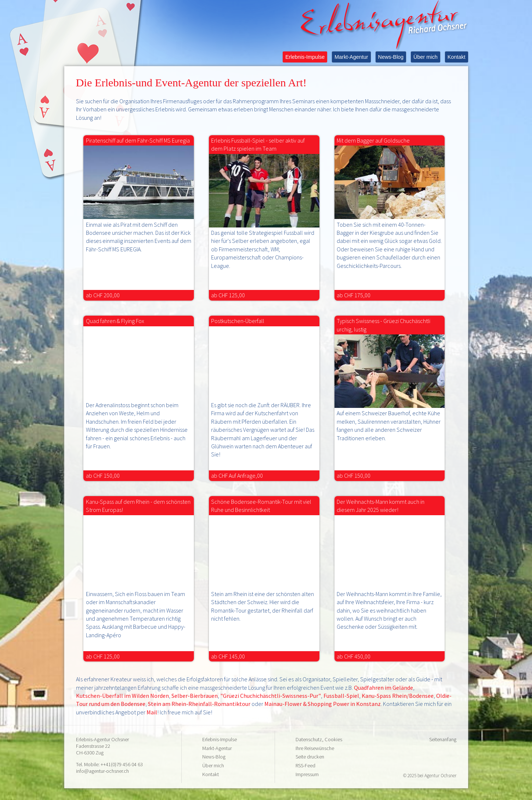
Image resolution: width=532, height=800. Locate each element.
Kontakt (457, 57)
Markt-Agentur (351, 57)
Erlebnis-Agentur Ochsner (102, 739)
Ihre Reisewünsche (315, 748)
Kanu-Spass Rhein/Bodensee (398, 696)
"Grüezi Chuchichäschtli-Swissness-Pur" (271, 696)
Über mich (426, 57)
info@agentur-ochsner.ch (102, 771)
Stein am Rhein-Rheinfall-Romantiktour (200, 704)
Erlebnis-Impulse (305, 57)
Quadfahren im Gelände (383, 688)
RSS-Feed (305, 765)
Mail (152, 712)
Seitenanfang (443, 739)
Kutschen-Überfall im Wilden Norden (122, 696)
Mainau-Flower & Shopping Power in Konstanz (323, 704)
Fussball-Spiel (341, 696)
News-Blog (391, 57)
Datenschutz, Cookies (319, 739)
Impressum (307, 774)
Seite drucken (310, 757)
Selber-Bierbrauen (195, 696)
